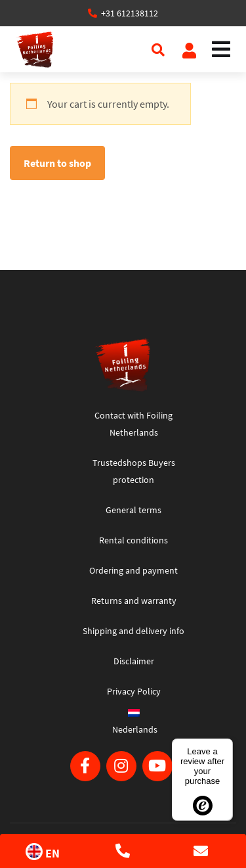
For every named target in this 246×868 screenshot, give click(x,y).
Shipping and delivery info (133, 631)
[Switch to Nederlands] (134, 725)
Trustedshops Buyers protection (134, 471)
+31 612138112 (130, 13)
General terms (133, 510)
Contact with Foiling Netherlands (133, 424)
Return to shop (57, 163)
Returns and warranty (134, 601)
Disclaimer (134, 661)
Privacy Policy (134, 691)
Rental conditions (133, 540)
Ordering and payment (133, 570)
